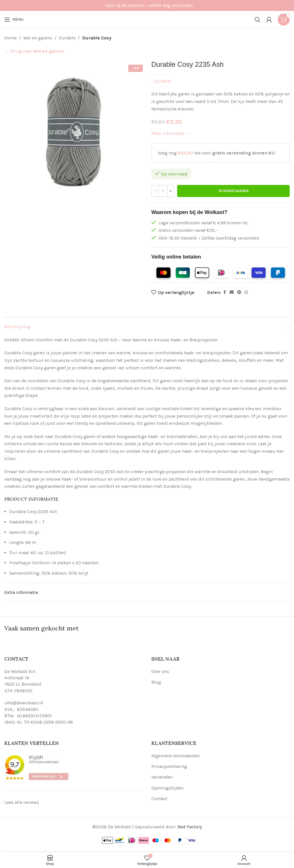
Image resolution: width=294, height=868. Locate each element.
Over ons (160, 671)
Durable (67, 38)
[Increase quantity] (171, 191)
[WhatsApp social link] (246, 292)
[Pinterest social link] (239, 292)
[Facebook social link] (225, 292)
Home (10, 38)
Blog (156, 682)
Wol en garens (38, 38)
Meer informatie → (171, 133)
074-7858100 (18, 691)
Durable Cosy (97, 38)
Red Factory (190, 827)
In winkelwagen (234, 191)
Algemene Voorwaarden (176, 756)
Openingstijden (167, 788)
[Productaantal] (163, 191)
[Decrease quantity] (155, 191)
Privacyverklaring (169, 766)
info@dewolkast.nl (24, 703)
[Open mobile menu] (14, 20)
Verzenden (162, 777)
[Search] (258, 20)
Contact (159, 799)
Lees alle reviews (22, 802)
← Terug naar (34, 51)
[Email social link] (232, 292)
